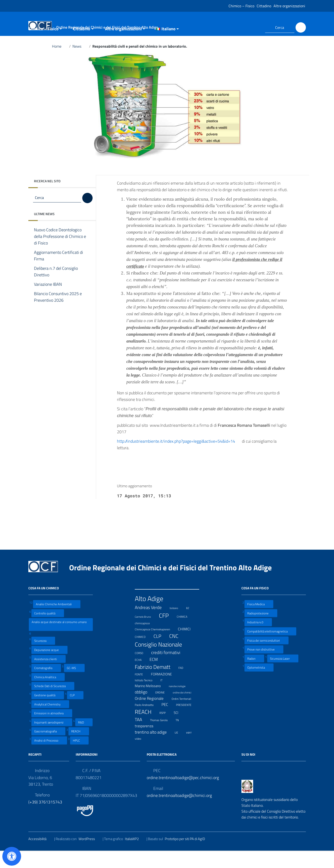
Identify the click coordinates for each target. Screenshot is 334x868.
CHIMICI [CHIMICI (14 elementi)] (187, 645)
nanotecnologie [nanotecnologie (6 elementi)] (180, 702)
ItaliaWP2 (135, 855)
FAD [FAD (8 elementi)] (184, 684)
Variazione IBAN (51, 301)
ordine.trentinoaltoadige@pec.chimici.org (183, 794)
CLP (75, 712)
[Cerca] (301, 27)
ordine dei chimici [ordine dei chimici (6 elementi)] (185, 708)
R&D (84, 739)
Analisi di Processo (49, 757)
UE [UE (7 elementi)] (179, 749)
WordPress (90, 855)
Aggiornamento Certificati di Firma (58, 272)
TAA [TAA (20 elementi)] (141, 736)
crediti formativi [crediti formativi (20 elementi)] (169, 669)
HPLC (79, 757)
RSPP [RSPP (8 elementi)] (165, 729)
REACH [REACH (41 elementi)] (146, 728)
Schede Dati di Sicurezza (53, 702)
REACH (79, 748)
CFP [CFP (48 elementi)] (167, 632)
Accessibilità (40, 855)
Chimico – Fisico (241, 6)
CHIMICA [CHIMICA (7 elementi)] (185, 633)
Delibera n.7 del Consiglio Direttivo (56, 288)
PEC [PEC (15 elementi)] (168, 721)
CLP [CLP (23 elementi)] (160, 653)
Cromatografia (46, 684)
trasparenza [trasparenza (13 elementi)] (147, 742)
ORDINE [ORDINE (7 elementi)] (163, 708)
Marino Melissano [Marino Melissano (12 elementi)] (151, 702)
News (80, 63)
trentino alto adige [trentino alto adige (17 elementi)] (154, 749)
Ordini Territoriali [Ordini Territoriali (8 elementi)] (184, 715)
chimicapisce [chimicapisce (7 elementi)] (145, 639)
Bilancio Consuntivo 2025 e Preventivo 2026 (58, 314)
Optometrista (259, 684)
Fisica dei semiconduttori (266, 657)
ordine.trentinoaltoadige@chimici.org (179, 812)
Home (60, 63)
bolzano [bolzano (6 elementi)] (177, 624)
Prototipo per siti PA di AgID (188, 855)
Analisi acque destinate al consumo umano (59, 641)
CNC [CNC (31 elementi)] (177, 653)
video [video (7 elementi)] (141, 755)
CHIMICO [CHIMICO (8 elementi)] (143, 653)
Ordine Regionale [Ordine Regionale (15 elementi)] (152, 715)
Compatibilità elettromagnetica (270, 648)
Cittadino (264, 6)
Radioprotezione (261, 630)
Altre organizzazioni (289, 6)
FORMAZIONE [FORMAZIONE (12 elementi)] (164, 691)
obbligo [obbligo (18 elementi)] (144, 708)
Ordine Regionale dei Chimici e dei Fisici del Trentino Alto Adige (174, 584)
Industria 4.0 (258, 639)
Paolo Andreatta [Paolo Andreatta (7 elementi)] (147, 721)
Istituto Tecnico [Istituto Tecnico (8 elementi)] (146, 697)
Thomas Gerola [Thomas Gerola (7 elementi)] (162, 736)
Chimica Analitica (48, 693)
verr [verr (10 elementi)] (192, 749)
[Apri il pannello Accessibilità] (12, 856)
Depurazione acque (49, 666)
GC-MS (74, 684)
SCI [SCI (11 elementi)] (179, 729)
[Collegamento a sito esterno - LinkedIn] (256, 27)
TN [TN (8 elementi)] (180, 736)
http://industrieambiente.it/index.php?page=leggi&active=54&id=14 (179, 458)
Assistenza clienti (49, 675)
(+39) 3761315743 (45, 818)
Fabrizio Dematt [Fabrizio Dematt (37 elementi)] (156, 683)
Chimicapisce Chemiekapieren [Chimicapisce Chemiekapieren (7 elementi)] (155, 645)
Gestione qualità (48, 712)
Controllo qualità (48, 630)
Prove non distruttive (264, 666)
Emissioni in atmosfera (52, 730)
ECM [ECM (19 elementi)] (157, 676)
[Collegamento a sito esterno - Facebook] (247, 27)
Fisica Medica (259, 621)
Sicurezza (43, 657)
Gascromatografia (48, 748)
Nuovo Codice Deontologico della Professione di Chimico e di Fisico (60, 253)
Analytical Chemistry (50, 721)
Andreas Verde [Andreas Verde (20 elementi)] (151, 624)
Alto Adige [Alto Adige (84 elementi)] (152, 615)
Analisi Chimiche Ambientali (57, 621)
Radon (254, 675)
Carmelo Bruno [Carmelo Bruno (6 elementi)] (146, 633)
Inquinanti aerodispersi (52, 739)
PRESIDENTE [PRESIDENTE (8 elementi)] (187, 721)
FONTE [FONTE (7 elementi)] (142, 691)
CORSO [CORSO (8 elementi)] (142, 669)
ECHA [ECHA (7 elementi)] (141, 676)
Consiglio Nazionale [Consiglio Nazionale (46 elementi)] (161, 661)
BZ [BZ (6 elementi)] (191, 624)
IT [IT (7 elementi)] (164, 696)
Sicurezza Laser (283, 675)
